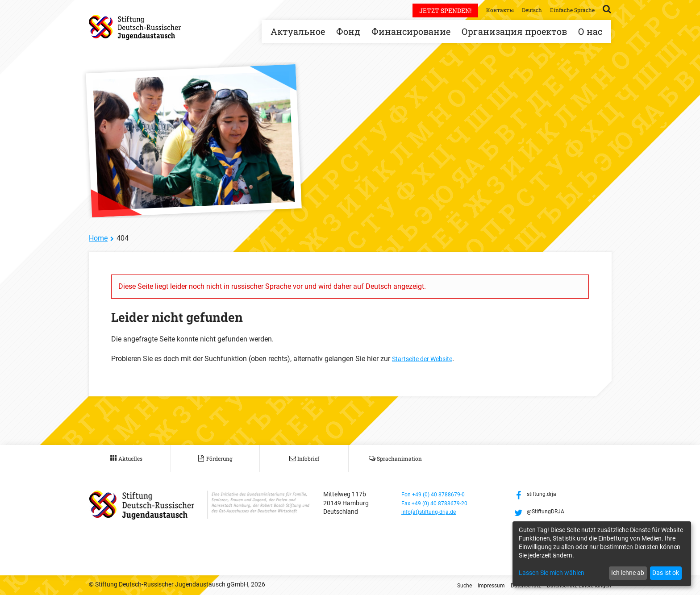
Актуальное (298, 31)
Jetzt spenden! (431, 10)
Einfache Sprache (569, 10)
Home (98, 238)
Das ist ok (666, 573)
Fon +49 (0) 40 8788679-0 (437, 494)
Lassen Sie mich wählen (552, 573)
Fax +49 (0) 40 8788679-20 (439, 503)
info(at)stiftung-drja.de (433, 512)
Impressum (475, 585)
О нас (590, 31)
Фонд (348, 31)
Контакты (488, 10)
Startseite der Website (426, 359)
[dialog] (602, 554)
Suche (445, 585)
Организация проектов (514, 31)
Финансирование (411, 31)
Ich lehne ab (628, 573)
